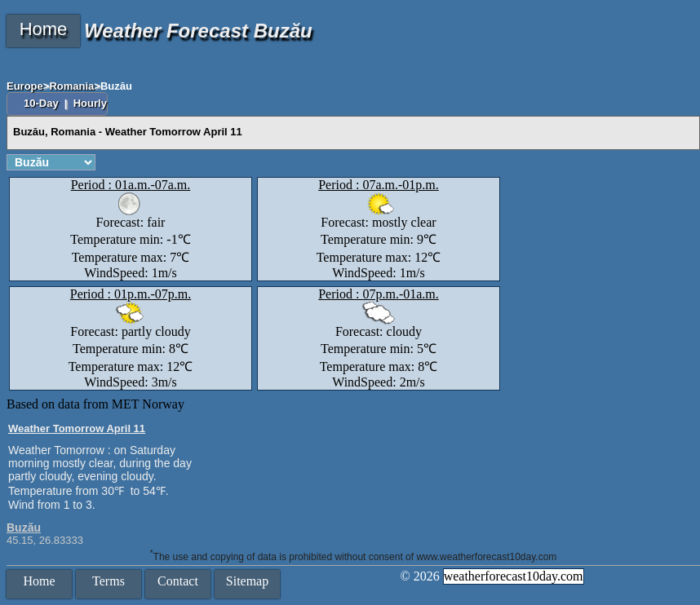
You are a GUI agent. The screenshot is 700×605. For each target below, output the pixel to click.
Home (44, 29)
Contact (178, 581)
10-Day (42, 103)
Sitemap (247, 581)
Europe (25, 86)
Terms (109, 581)
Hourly (90, 103)
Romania (71, 86)
